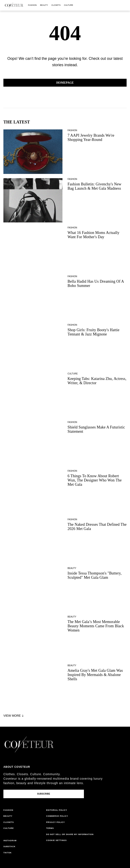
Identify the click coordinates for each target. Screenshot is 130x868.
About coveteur (17, 767)
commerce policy (57, 816)
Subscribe (44, 794)
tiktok (8, 853)
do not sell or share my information (70, 834)
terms (50, 828)
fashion (32, 5)
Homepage (65, 83)
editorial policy (57, 810)
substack (9, 847)
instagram (10, 841)
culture (69, 5)
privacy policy (55, 822)
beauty (44, 5)
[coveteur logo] (14, 5)
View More (14, 716)
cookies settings (57, 840)
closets (56, 5)
